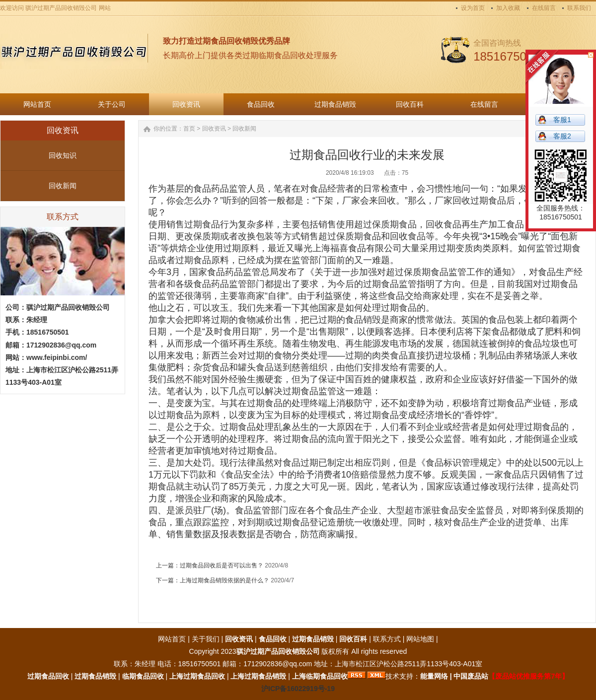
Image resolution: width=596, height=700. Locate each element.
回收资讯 (214, 129)
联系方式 (387, 639)
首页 (189, 129)
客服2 (562, 136)
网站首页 (172, 639)
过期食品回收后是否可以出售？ (222, 565)
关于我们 (206, 639)
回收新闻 (63, 186)
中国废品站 (471, 676)
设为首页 (473, 8)
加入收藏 (508, 8)
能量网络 (434, 676)
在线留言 (544, 8)
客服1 (562, 120)
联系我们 (579, 8)
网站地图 (420, 639)
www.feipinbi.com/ (57, 357)
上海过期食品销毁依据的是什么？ (224, 580)
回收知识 (63, 155)
